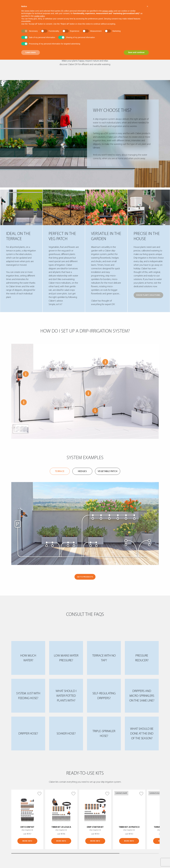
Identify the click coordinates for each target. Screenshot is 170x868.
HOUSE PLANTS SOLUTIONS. (148, 295)
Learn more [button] (31, 52)
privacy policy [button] (108, 11)
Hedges (82, 471)
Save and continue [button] (136, 52)
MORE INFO (27, 841)
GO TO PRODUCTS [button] (85, 577)
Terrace (60, 471)
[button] (147, 6)
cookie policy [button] (39, 16)
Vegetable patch (108, 471)
